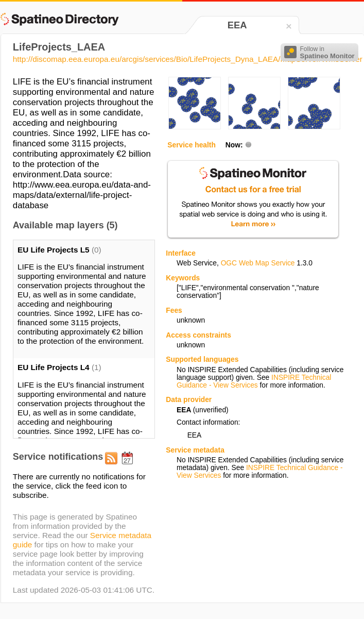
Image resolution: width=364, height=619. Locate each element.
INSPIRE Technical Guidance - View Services (254, 381)
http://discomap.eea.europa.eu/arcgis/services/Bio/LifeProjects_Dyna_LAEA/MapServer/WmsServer (188, 59)
